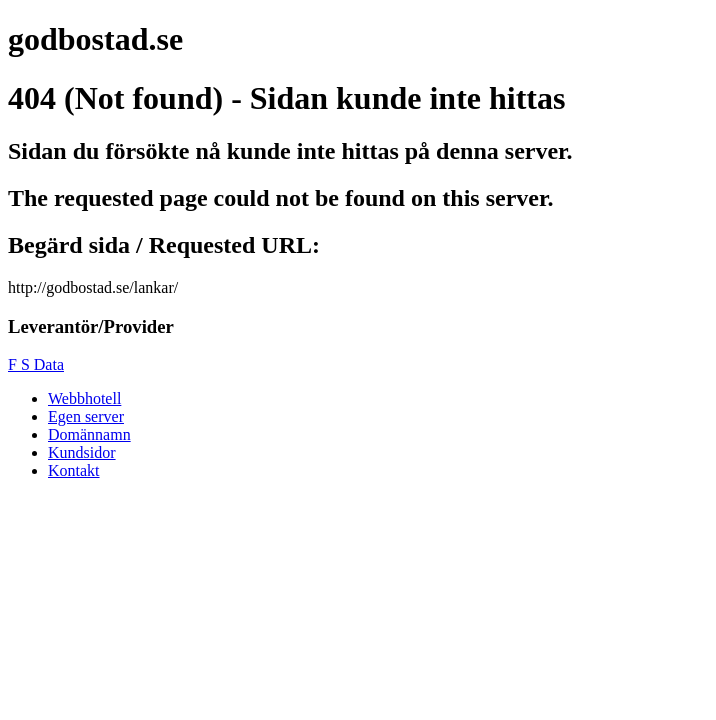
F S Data (36, 364)
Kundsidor (82, 452)
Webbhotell (84, 398)
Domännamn (89, 434)
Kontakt (74, 470)
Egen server (86, 416)
